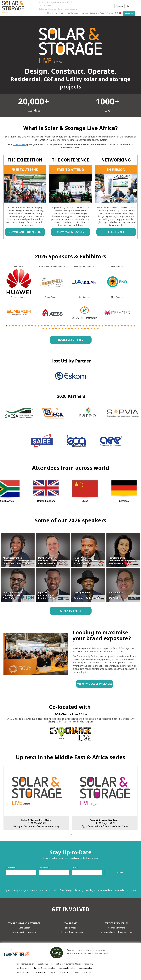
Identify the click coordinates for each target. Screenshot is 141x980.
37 (122, 326)
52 (75, 329)
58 (95, 329)
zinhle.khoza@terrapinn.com (70, 932)
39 (128, 326)
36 (119, 326)
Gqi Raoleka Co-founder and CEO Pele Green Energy (48, 595)
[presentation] (70, 834)
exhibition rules (23, 968)
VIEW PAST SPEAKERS (70, 232)
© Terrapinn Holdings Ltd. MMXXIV (31, 972)
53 (79, 329)
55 (85, 329)
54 (82, 329)
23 (77, 326)
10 (35, 326)
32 (106, 326)
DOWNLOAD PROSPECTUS (25, 232)
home (50, 13)
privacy (52, 972)
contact (77, 972)
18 (61, 326)
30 (99, 326)
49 (66, 329)
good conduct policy (25, 964)
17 (58, 326)
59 (98, 329)
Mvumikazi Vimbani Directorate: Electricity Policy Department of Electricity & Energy (21, 561)
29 (96, 326)
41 (135, 326)
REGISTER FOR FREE (70, 340)
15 (51, 326)
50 (69, 329)
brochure (87, 972)
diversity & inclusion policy (44, 968)
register (129, 14)
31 (103, 326)
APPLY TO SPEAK (70, 611)
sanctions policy (85, 968)
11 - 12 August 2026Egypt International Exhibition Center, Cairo (105, 823)
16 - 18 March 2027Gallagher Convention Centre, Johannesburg (36, 823)
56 (88, 329)
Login (130, 6)
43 (46, 329)
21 (71, 326)
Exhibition (60, 13)
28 (93, 326)
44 (50, 329)
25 (83, 326)
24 (80, 326)
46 (56, 329)
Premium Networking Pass (93, 13)
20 (67, 326)
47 (59, 329)
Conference (73, 13)
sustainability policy (67, 968)
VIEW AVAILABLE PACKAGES (95, 684)
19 (64, 326)
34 (112, 326)
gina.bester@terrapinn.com (24, 932)
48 (62, 329)
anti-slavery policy (45, 964)
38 (125, 326)
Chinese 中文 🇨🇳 (114, 13)
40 (131, 326)
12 (42, 326)
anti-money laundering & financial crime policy (75, 964)
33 (109, 326)
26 (87, 326)
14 (48, 326)
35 (115, 326)
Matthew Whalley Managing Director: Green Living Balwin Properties (54, 561)
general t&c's (64, 972)
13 (45, 326)
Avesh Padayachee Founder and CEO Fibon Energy (12, 595)
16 (55, 326)
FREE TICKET (116, 232)
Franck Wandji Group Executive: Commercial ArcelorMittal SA (88, 561)
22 (74, 326)
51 (72, 329)
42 (43, 329)
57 (91, 329)
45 (53, 329)
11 (39, 326)
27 (90, 326)
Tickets (119, 6)
